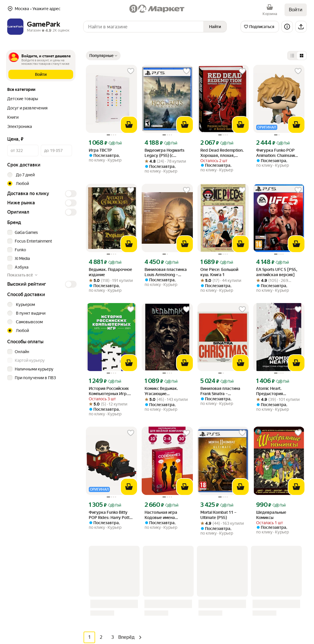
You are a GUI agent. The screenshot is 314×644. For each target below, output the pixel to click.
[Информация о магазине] (287, 27)
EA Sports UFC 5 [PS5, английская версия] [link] (277, 272)
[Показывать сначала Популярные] (103, 56)
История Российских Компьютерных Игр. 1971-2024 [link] (109, 391)
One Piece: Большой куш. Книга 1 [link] (219, 272)
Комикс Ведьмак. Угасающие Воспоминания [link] (161, 391)
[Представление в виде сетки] (302, 56)
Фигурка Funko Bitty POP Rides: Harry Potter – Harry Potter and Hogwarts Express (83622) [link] (111, 515)
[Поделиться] (301, 27)
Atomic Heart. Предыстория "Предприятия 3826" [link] (276, 391)
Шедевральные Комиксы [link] (271, 515)
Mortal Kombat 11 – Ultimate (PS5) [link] (218, 515)
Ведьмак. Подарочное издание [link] (110, 272)
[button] (41, 74)
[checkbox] (41, 232)
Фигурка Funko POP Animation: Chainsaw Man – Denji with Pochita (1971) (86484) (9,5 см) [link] (279, 153)
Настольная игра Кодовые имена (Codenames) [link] (161, 515)
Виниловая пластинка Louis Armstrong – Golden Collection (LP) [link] (166, 272)
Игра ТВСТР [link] (100, 150)
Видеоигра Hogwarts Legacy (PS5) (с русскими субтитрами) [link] (167, 153)
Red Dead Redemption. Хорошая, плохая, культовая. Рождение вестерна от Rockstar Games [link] (222, 153)
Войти (296, 10)
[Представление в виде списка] (292, 56)
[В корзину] (129, 125)
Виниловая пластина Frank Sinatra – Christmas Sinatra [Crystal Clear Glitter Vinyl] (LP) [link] (220, 391)
